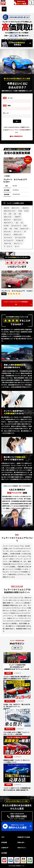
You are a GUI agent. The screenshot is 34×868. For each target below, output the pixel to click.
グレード (6, 113)
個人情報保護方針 (17, 136)
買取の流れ (21, 842)
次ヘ (17, 121)
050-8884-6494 (19, 816)
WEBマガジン (22, 848)
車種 (7, 106)
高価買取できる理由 (24, 837)
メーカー (8, 98)
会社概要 (4, 853)
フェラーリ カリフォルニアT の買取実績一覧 (16, 303)
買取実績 (4, 842)
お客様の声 (5, 848)
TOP (3, 837)
